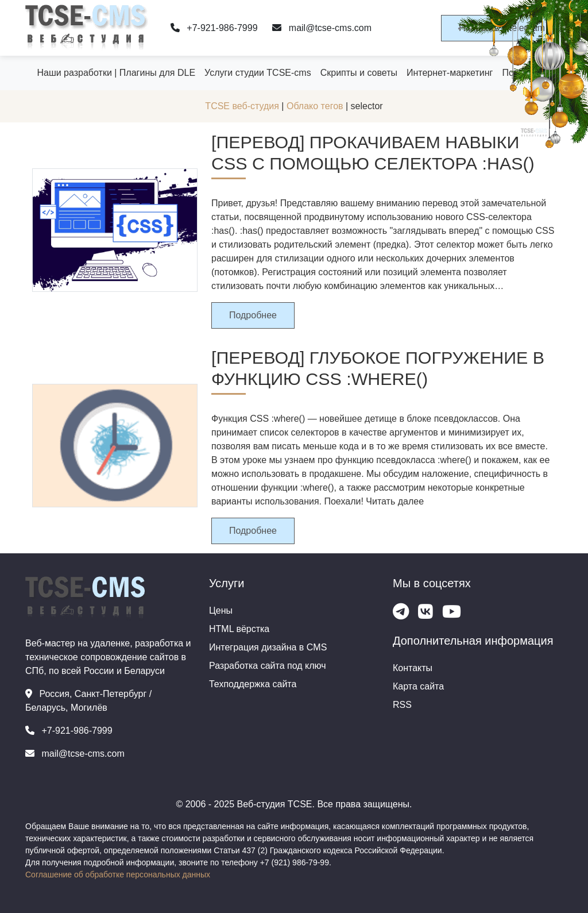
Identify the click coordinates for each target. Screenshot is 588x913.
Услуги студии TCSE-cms (258, 73)
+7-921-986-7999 (214, 28)
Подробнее (253, 315)
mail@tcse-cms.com (322, 28)
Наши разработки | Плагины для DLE (116, 73)
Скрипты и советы (359, 73)
